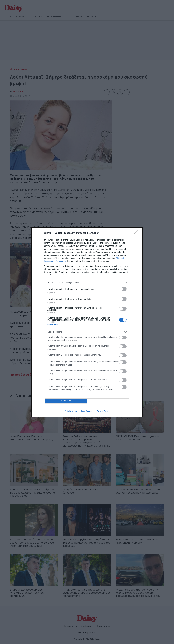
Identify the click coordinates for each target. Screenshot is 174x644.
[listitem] (87, 283)
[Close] (137, 233)
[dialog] (87, 322)
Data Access (87, 411)
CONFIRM (66, 401)
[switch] (123, 289)
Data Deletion (71, 411)
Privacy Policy (103, 411)
